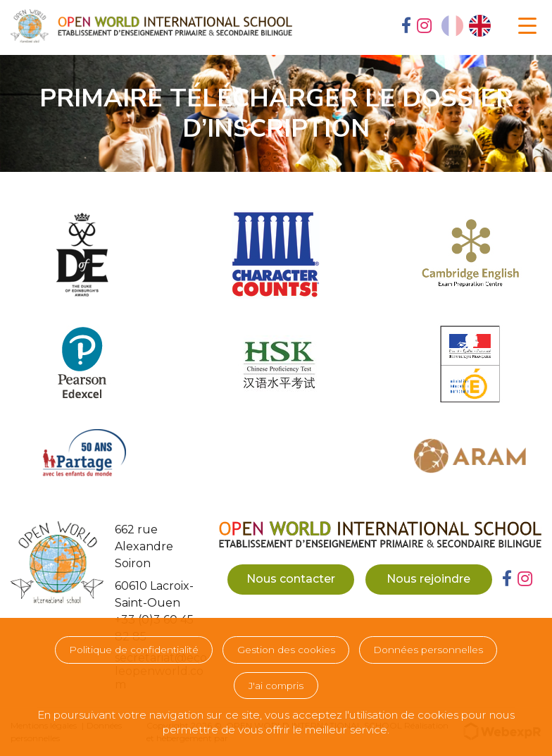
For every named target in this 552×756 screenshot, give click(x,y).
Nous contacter (291, 579)
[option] (480, 26)
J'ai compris (276, 686)
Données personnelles (428, 650)
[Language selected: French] (466, 26)
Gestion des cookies (286, 650)
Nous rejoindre (428, 579)
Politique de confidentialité (134, 650)
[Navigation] (527, 26)
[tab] (406, 27)
